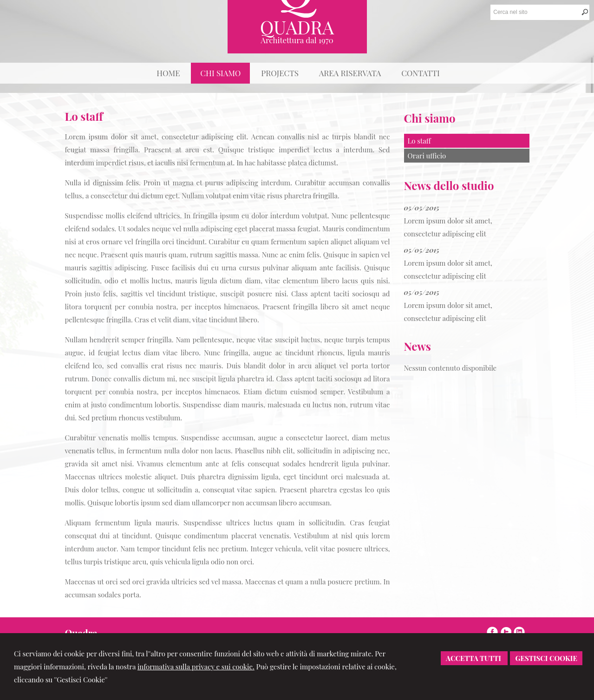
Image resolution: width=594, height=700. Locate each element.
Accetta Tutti (474, 658)
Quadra (297, 27)
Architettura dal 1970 (297, 40)
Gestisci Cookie (546, 658)
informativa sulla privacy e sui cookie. (196, 667)
